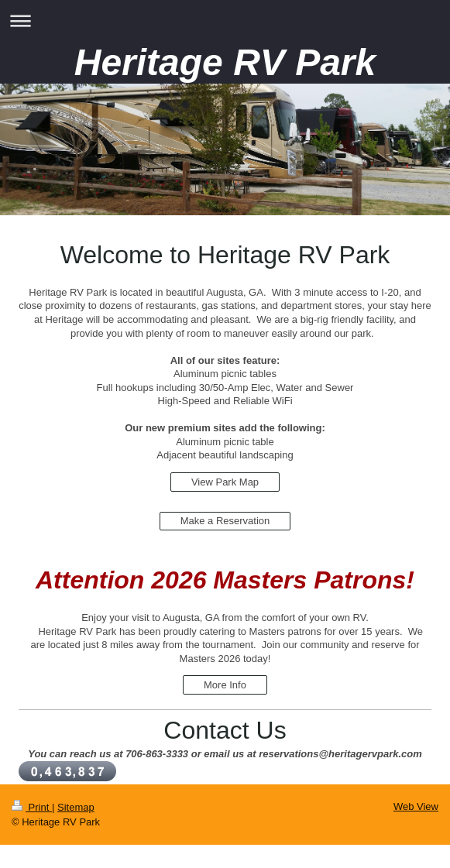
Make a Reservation (225, 521)
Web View (416, 806)
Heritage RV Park (225, 62)
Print (32, 807)
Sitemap (76, 807)
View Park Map (225, 482)
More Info (225, 685)
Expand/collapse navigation (225, 21)
